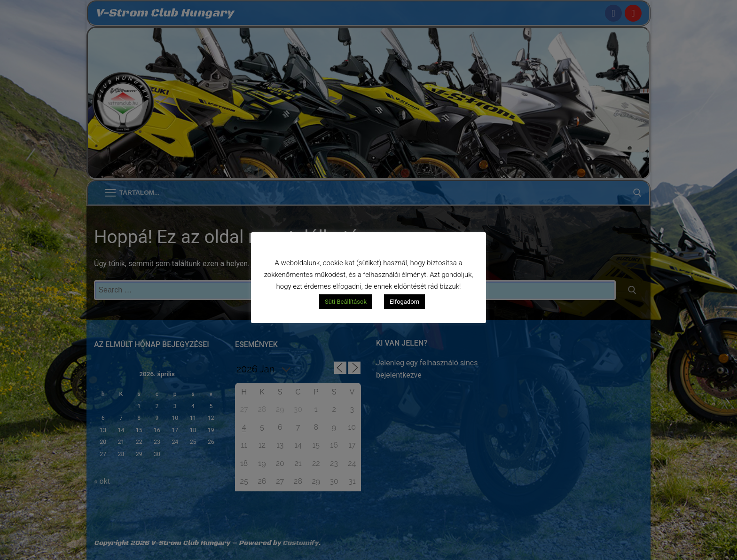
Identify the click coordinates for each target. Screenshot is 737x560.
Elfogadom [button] (404, 302)
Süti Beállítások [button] (346, 302)
